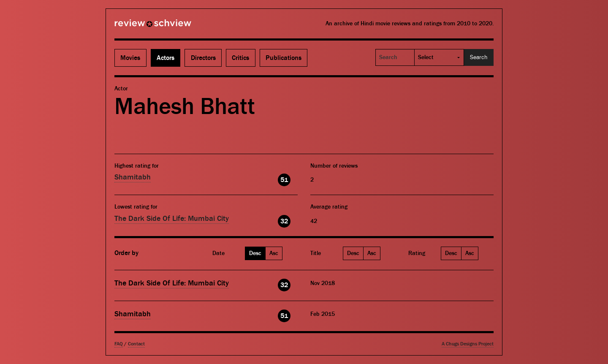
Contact (136, 344)
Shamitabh (133, 177)
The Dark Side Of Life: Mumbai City (172, 219)
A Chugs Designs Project (468, 344)
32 (284, 221)
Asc (274, 253)
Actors (166, 58)
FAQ (119, 344)
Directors (203, 58)
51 (284, 180)
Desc (255, 253)
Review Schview (138, 27)
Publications (284, 58)
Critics (240, 58)
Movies (130, 58)
